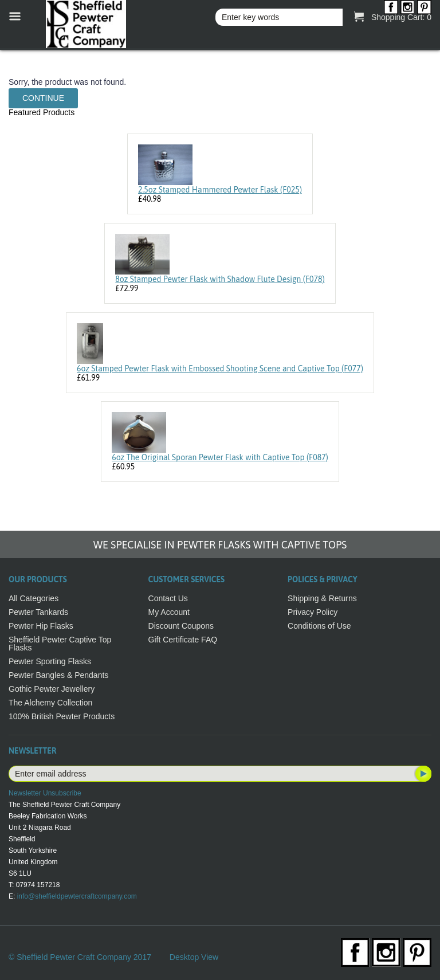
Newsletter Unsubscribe (45, 793)
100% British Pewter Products (62, 716)
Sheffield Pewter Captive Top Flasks (60, 644)
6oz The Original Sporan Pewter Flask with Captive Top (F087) (220, 457)
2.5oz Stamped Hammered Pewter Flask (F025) (220, 190)
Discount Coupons (181, 626)
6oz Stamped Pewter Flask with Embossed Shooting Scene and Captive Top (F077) (220, 369)
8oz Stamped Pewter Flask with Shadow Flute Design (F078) (220, 279)
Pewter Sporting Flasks (50, 661)
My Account (169, 612)
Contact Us (168, 598)
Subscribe (422, 774)
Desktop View (194, 957)
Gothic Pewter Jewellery (52, 689)
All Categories (34, 598)
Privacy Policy (313, 612)
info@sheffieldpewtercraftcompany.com (77, 896)
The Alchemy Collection (50, 703)
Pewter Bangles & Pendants (58, 675)
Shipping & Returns (322, 598)
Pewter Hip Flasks (41, 626)
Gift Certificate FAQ (183, 640)
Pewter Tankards (38, 612)
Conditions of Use (319, 626)
